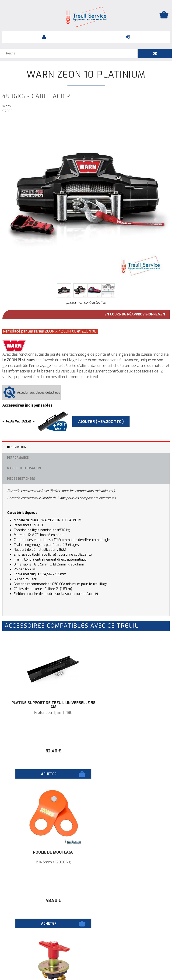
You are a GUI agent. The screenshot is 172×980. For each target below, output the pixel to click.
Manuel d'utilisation (24, 468)
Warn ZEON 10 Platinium (86, 75)
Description (17, 447)
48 (128, 751)
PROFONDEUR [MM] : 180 (128, 862)
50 (44, 901)
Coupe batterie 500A (44, 852)
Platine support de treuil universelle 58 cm (44, 705)
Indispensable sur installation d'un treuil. (44, 862)
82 (44, 751)
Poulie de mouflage (128, 703)
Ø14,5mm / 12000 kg (128, 713)
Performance (18, 458)
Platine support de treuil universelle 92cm (128, 854)
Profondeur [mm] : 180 (44, 713)
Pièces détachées (21, 479)
